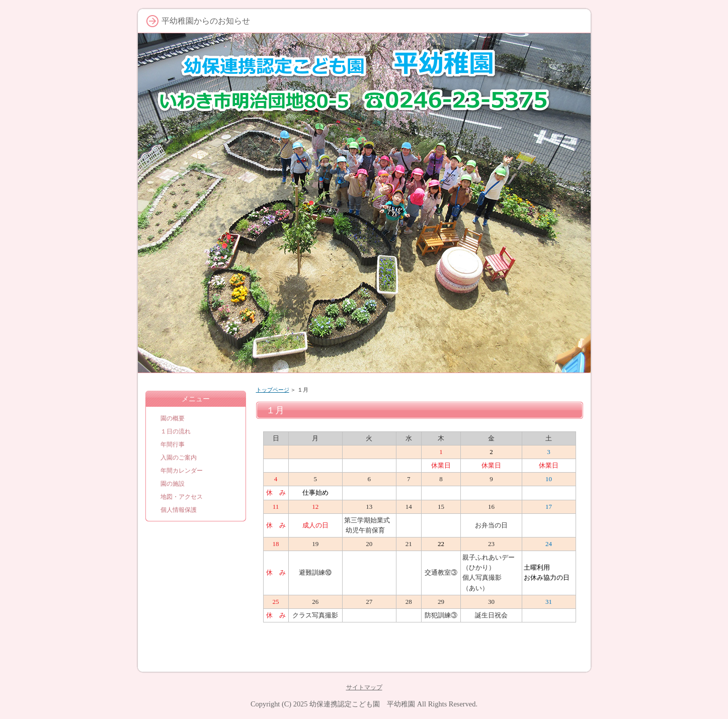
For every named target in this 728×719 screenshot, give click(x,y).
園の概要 (173, 418)
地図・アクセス (182, 497)
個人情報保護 (179, 510)
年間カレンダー (182, 471)
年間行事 (173, 444)
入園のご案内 (179, 458)
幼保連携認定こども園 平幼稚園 (362, 704)
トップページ (273, 390)
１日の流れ (176, 431)
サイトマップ (364, 687)
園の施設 (173, 484)
